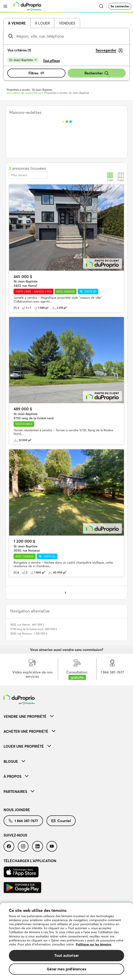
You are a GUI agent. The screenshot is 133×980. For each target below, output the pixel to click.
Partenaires (19, 792)
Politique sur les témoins (94, 944)
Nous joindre (17, 810)
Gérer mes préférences (66, 969)
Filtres (36, 73)
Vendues (67, 23)
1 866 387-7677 (23, 821)
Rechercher (97, 73)
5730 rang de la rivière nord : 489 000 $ (34, 629)
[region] (66, 941)
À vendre (17, 23)
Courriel (61, 821)
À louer (42, 23)
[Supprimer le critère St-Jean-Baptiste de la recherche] (23, 60)
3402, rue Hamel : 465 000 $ (27, 625)
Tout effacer (51, 61)
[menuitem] (66, 716)
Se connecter (120, 6)
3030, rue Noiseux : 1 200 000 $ (29, 633)
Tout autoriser (66, 955)
